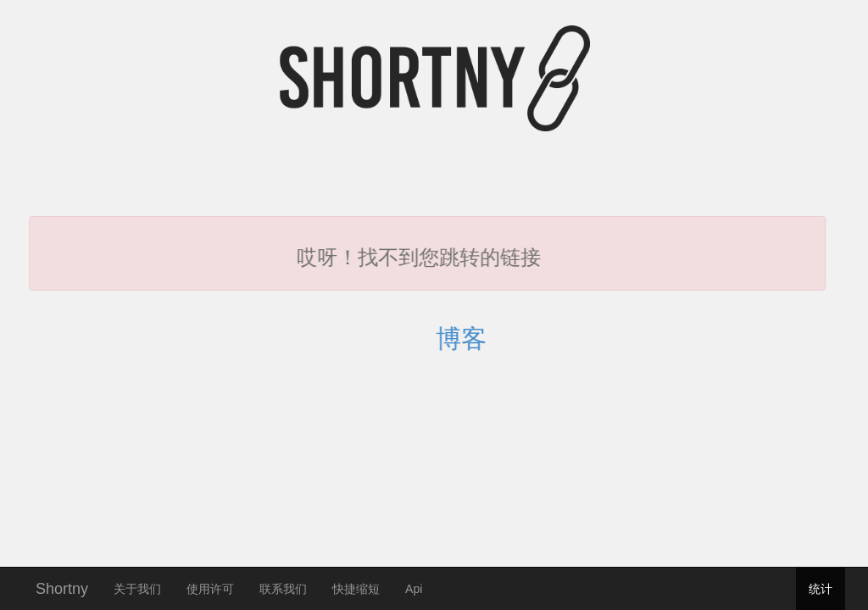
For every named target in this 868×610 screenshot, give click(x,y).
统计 (821, 589)
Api (414, 589)
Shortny (62, 587)
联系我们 (283, 589)
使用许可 (210, 589)
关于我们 (137, 589)
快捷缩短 (356, 589)
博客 (473, 338)
